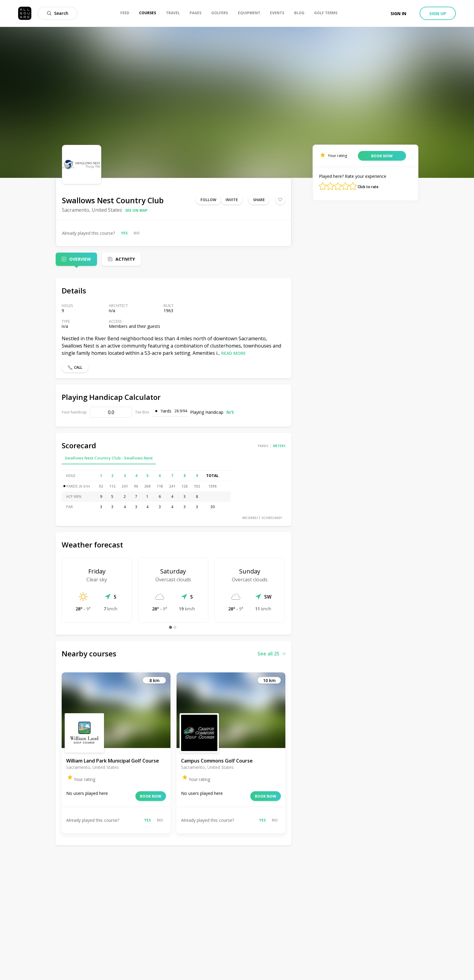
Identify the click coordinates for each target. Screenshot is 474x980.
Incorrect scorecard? (262, 518)
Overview (80, 259)
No (137, 233)
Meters (279, 446)
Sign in (398, 13)
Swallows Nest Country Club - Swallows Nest (109, 458)
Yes (124, 233)
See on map (136, 210)
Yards (263, 446)
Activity (125, 259)
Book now (151, 796)
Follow (208, 200)
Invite (232, 200)
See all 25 (271, 654)
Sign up (438, 13)
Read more (234, 353)
